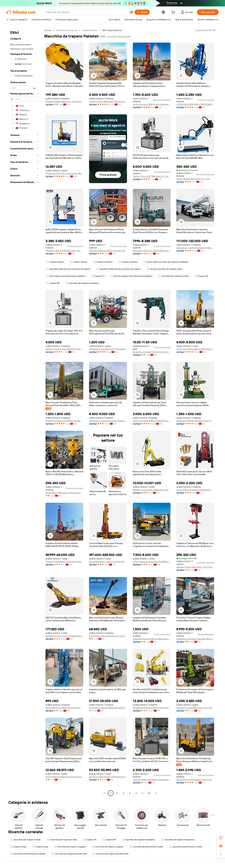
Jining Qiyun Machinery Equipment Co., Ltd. (64, 493)
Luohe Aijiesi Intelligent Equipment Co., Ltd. (195, 490)
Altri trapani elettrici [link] (112, 30)
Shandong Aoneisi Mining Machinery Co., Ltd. (152, 639)
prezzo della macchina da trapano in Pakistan (166, 262)
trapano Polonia (55, 262)
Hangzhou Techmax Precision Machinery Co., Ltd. (195, 639)
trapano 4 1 (98, 276)
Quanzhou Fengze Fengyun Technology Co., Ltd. (152, 352)
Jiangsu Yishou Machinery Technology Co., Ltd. (195, 567)
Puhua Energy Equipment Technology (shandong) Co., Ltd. (195, 780)
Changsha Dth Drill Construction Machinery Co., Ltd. (64, 173)
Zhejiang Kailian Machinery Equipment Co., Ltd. (64, 101)
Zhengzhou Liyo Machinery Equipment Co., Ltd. (108, 349)
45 (149, 793)
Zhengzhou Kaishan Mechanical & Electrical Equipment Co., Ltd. (108, 708)
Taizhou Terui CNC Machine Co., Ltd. (151, 176)
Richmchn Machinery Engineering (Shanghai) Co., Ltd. (108, 777)
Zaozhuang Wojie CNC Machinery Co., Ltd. (195, 421)
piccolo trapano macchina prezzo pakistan (131, 276)
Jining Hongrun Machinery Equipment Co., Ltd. (152, 104)
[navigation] (24, 412)
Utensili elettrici (90, 30)
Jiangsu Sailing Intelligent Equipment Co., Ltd (152, 780)
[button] (131, 12)
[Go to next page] (155, 793)
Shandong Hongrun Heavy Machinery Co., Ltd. (152, 251)
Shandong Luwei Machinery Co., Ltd (194, 708)
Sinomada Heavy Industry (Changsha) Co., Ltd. (108, 562)
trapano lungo (18, 847)
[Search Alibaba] (86, 12)
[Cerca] (142, 12)
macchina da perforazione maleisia (28, 854)
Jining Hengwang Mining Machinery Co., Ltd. (195, 349)
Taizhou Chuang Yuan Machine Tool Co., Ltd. (64, 349)
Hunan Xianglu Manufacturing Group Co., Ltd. (64, 777)
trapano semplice (103, 262)
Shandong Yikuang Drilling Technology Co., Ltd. (152, 708)
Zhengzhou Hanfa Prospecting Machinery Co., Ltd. (195, 248)
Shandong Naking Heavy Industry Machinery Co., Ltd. (108, 251)
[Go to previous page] (104, 793)
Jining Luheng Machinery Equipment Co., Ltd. (108, 101)
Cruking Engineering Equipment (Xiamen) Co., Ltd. (64, 562)
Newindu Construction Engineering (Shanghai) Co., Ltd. (64, 636)
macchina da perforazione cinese (146, 847)
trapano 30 (201, 276)
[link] (221, 838)
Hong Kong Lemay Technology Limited (108, 636)
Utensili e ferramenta (67, 30)
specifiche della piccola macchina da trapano (68, 269)
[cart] (174, 13)
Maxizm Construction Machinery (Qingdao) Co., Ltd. (152, 490)
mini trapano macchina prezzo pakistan (66, 276)
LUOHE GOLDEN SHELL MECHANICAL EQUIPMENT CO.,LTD (195, 104)
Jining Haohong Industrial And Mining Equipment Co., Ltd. (152, 562)
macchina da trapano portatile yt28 (69, 854)
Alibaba (48, 30)
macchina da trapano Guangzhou (82, 283)
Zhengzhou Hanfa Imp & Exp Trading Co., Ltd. (108, 421)
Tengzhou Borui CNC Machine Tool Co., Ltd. (64, 251)
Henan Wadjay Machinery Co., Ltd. (193, 179)
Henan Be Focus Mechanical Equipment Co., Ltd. (64, 708)
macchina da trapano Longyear (70, 847)
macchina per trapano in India (174, 276)
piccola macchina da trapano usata (164, 269)
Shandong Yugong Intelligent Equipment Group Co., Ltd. (64, 421)
